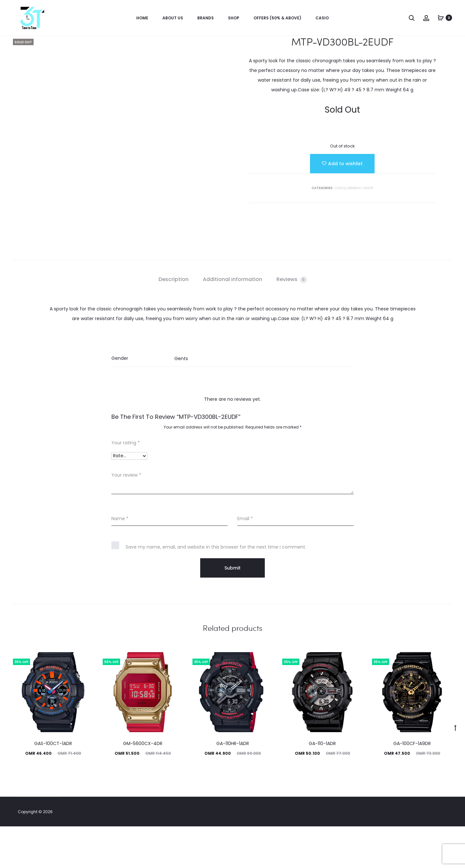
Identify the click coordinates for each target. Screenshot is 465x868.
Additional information (232, 321)
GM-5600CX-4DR (143, 785)
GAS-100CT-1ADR (53, 785)
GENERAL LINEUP (360, 188)
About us (173, 18)
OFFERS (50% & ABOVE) (277, 18)
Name (120, 560)
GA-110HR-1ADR (233, 785)
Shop (234, 18)
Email (245, 560)
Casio (322, 18)
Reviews (292, 321)
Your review (126, 517)
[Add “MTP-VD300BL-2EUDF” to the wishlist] (342, 164)
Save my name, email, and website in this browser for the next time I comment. (216, 589)
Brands (206, 18)
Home (142, 18)
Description (174, 321)
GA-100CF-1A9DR (412, 785)
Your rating (126, 484)
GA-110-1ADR (322, 785)
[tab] (174, 321)
